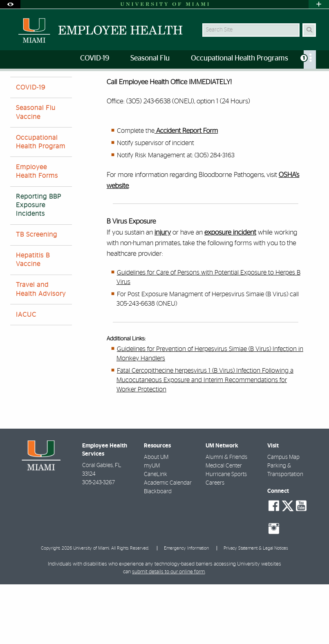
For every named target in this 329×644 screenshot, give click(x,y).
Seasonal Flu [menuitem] (150, 58)
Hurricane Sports (226, 534)
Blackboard (158, 551)
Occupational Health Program (41, 202)
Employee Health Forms (37, 231)
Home (17, 88)
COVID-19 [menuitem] (95, 58)
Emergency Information (186, 608)
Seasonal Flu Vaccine (36, 172)
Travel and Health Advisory (41, 349)
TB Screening (37, 294)
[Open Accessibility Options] (10, 4)
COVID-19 (31, 147)
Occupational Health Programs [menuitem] (239, 58)
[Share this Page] (315, 83)
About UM (156, 517)
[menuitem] (310, 59)
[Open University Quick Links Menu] (319, 4)
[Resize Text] (299, 83)
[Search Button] (309, 30)
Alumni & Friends (226, 517)
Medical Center (224, 525)
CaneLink (156, 534)
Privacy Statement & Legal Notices (256, 608)
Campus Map (283, 517)
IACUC (26, 374)
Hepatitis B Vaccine (33, 319)
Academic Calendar (168, 543)
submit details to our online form (168, 632)
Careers (215, 543)
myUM (152, 525)
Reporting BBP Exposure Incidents (75, 88)
